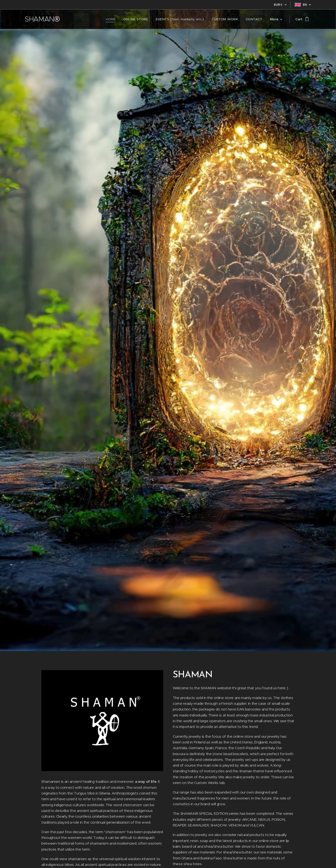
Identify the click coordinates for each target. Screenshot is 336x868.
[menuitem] (80, 19)
